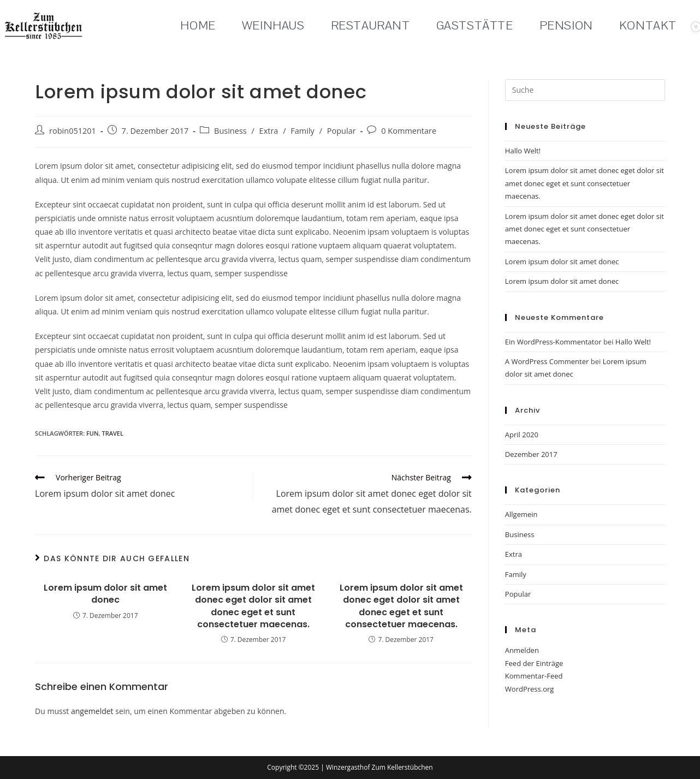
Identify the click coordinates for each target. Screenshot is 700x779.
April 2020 (522, 435)
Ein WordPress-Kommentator (553, 342)
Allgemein (521, 514)
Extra (269, 131)
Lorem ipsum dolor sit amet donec (105, 594)
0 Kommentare (409, 131)
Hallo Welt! (523, 151)
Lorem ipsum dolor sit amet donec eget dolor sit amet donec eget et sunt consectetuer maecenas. (253, 606)
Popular (342, 131)
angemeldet (92, 711)
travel (112, 433)
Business (230, 131)
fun (93, 433)
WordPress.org (530, 689)
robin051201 (73, 131)
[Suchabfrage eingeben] (585, 90)
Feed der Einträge (534, 663)
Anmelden (522, 650)
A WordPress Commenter (547, 361)
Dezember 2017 (531, 454)
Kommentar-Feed (534, 676)
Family (302, 131)
